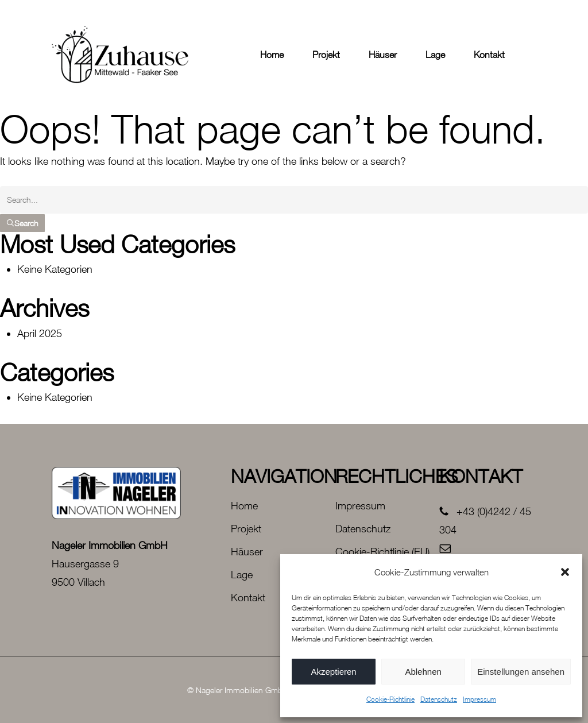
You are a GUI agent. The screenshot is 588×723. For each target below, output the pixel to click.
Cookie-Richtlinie (390, 699)
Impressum (479, 699)
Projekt (246, 529)
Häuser (247, 552)
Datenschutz (439, 699)
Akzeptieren (333, 672)
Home (244, 506)
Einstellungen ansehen (521, 672)
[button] (565, 572)
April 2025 (40, 333)
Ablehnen (423, 672)
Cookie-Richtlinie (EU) (382, 552)
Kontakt (248, 598)
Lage (242, 575)
